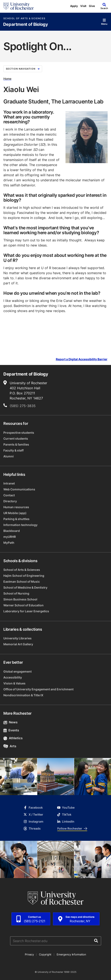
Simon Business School (20, 599)
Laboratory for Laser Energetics (26, 611)
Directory (10, 501)
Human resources (16, 507)
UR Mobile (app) (15, 513)
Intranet (9, 483)
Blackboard (12, 531)
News (10, 722)
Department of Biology (26, 24)
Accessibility (13, 677)
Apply (74, 6)
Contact (9, 495)
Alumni (9, 456)
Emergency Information (71, 954)
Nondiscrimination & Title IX (23, 695)
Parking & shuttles (16, 519)
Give (92, 6)
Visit (83, 6)
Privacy (29, 954)
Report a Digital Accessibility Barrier (82, 359)
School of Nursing (16, 593)
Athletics (13, 738)
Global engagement (17, 671)
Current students (16, 438)
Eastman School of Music (22, 582)
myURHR (10, 537)
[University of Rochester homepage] (19, 6)
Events (11, 730)
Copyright (45, 954)
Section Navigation (23, 69)
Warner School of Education (23, 605)
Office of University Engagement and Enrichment (38, 689)
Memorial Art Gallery (18, 644)
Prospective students (19, 433)
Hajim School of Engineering (24, 576)
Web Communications (19, 489)
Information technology (20, 525)
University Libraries (17, 638)
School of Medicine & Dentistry (25, 587)
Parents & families (16, 444)
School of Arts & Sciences (24, 19)
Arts (10, 746)
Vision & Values (14, 683)
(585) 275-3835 (23, 406)
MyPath (9, 543)
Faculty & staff (13, 450)
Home (7, 79)
